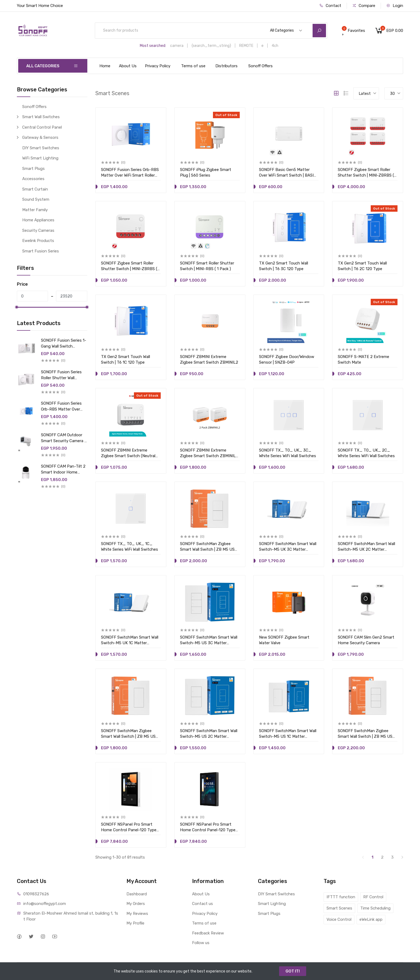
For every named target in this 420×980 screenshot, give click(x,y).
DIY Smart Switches (41, 148)
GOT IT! (293, 971)
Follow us (201, 943)
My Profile (135, 923)
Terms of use (193, 66)
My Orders (136, 904)
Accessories (33, 179)
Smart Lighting (272, 904)
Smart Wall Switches (41, 117)
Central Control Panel (42, 127)
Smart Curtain (35, 189)
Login (395, 6)
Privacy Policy (158, 66)
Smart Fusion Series (41, 251)
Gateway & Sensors (40, 137)
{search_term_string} (211, 46)
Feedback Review (208, 933)
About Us (128, 66)
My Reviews (137, 914)
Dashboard (137, 894)
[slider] (17, 307)
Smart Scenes (339, 908)
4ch (275, 46)
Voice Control (339, 919)
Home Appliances (38, 220)
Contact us (202, 904)
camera (177, 46)
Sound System (36, 199)
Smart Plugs (33, 169)
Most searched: (153, 46)
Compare (364, 6)
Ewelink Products (38, 241)
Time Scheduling (375, 908)
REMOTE (246, 46)
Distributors (226, 66)
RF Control (373, 897)
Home (105, 66)
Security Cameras (38, 230)
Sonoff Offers (260, 66)
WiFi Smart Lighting (40, 158)
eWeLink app (371, 919)
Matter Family (35, 210)
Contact (330, 6)
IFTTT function (341, 897)
